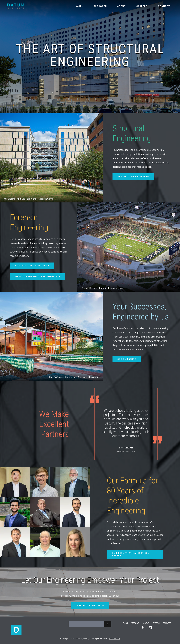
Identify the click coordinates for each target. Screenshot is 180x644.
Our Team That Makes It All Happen (130, 554)
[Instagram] (150, 628)
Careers (142, 6)
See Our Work (127, 359)
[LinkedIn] (143, 628)
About (122, 6)
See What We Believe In (133, 177)
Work (80, 6)
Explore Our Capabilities (32, 266)
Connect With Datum (90, 606)
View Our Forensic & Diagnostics (37, 276)
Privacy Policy (114, 639)
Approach (100, 6)
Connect (164, 6)
